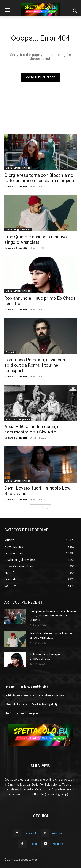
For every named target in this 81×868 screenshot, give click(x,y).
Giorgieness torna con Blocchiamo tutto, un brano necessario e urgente (53, 615)
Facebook (30, 833)
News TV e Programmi (18, 419)
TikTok (33, 844)
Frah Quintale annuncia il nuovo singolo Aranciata (36, 239)
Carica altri (40, 508)
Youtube (58, 844)
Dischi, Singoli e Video (18, 168)
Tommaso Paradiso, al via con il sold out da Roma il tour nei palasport (37, 365)
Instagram (58, 833)
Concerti (10, 352)
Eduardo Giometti (16, 186)
